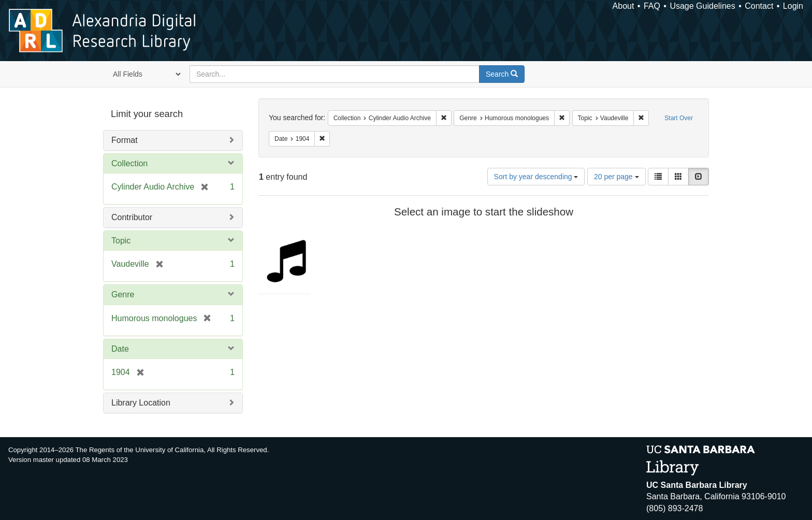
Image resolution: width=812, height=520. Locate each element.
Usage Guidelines (702, 6)
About (624, 6)
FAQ (652, 6)
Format (125, 140)
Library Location (141, 403)
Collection (129, 163)
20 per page (617, 177)
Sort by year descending (536, 177)
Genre (123, 294)
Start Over (679, 118)
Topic (121, 241)
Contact (759, 6)
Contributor (132, 217)
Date (120, 349)
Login (793, 6)
